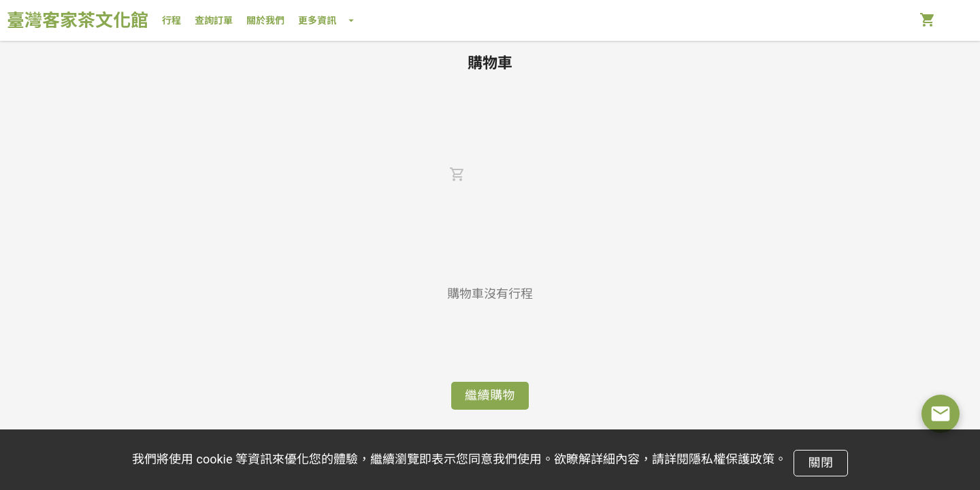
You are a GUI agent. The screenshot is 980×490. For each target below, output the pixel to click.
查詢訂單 (214, 20)
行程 (171, 20)
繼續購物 (490, 395)
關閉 (820, 462)
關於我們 (265, 20)
